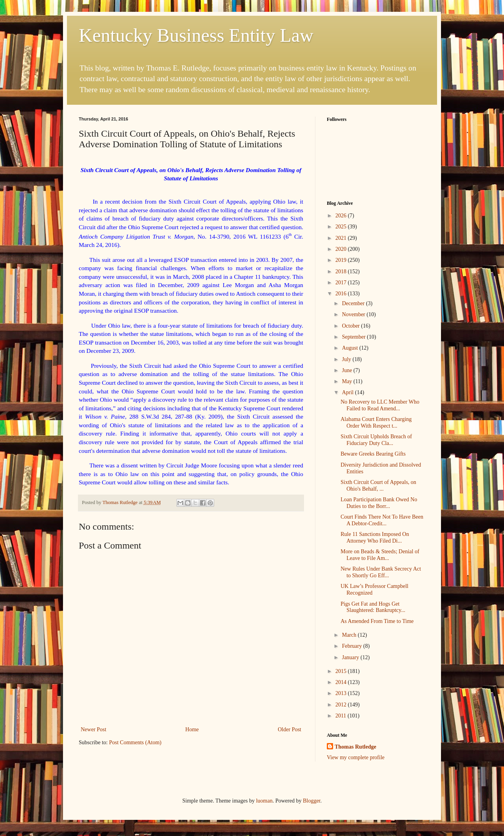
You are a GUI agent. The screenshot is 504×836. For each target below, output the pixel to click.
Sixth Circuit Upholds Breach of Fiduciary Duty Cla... (376, 440)
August (350, 348)
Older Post (290, 729)
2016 (342, 294)
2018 (342, 272)
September (354, 337)
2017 (342, 283)
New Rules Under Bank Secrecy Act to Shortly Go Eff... (381, 572)
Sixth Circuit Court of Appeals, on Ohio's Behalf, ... (378, 486)
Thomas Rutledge (355, 747)
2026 (342, 216)
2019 (342, 260)
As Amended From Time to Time (377, 621)
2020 (342, 249)
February (352, 646)
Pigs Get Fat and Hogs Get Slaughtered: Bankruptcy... (373, 607)
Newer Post (94, 729)
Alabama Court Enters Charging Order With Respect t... (376, 423)
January (351, 657)
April (348, 392)
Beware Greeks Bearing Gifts (373, 454)
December (354, 303)
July (347, 359)
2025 (342, 227)
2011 (342, 716)
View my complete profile (356, 757)
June (347, 370)
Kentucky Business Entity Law (196, 35)
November (354, 314)
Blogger (311, 801)
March (350, 635)
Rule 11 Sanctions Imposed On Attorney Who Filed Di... (375, 538)
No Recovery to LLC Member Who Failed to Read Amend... (380, 405)
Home (192, 729)
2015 (342, 671)
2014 (342, 682)
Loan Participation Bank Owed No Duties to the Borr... (379, 503)
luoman (264, 801)
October (351, 326)
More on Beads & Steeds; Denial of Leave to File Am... (380, 555)
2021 (342, 238)
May (347, 381)
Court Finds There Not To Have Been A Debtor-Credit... (382, 520)
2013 (342, 693)
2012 (342, 705)
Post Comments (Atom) (135, 742)
